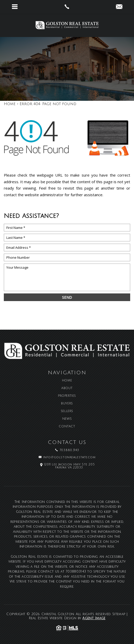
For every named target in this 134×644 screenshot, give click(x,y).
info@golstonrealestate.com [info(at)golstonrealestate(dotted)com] (69, 457)
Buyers (67, 404)
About (67, 388)
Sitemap (119, 614)
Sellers (67, 411)
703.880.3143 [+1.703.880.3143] (69, 450)
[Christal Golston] (67, 25)
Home (67, 381)
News (67, 419)
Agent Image (94, 618)
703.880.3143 (76, 572)
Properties (67, 396)
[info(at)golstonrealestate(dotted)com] (119, 7)
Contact (67, 427)
